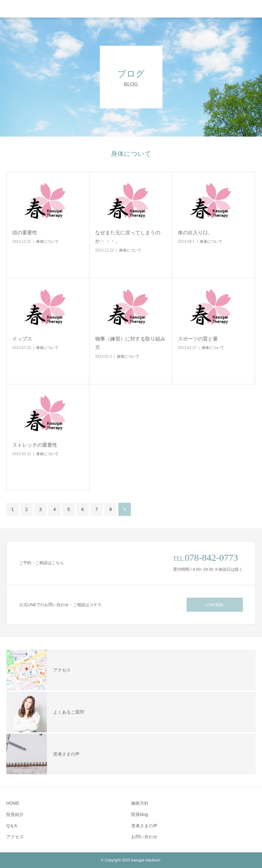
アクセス (15, 837)
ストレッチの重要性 (35, 445)
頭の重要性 (25, 233)
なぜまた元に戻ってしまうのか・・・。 (128, 237)
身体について (47, 242)
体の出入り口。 (195, 233)
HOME (13, 803)
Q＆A (12, 826)
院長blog (140, 814)
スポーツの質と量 (198, 339)
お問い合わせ (144, 837)
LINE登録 (215, 605)
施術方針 (140, 803)
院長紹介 (15, 814)
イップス (22, 339)
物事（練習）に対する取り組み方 (130, 343)
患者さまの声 (144, 826)
